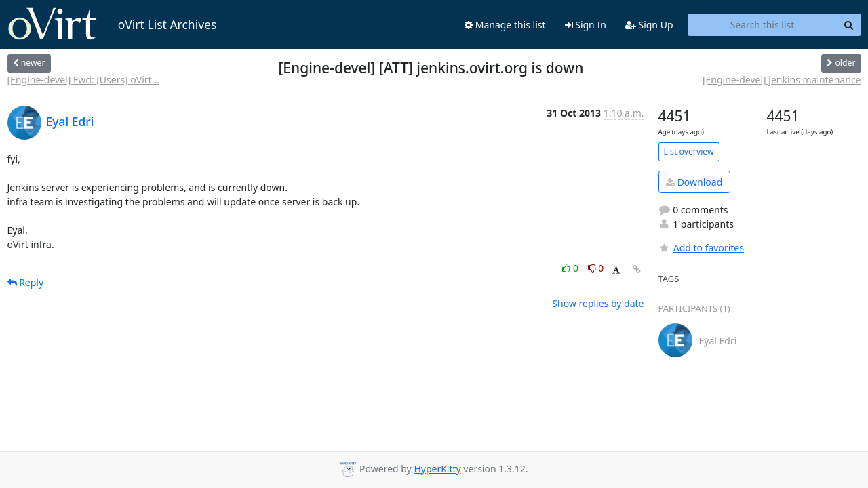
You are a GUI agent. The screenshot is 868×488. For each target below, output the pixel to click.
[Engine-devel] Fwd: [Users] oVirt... (83, 80)
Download (694, 182)
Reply (26, 282)
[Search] (849, 25)
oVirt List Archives (112, 24)
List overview (689, 151)
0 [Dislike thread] (596, 268)
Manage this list (505, 25)
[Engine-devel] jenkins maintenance (782, 80)
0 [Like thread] (571, 268)
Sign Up (649, 25)
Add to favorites (701, 248)
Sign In (586, 25)
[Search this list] (763, 25)
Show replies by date (598, 303)
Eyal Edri (70, 121)
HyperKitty (437, 469)
